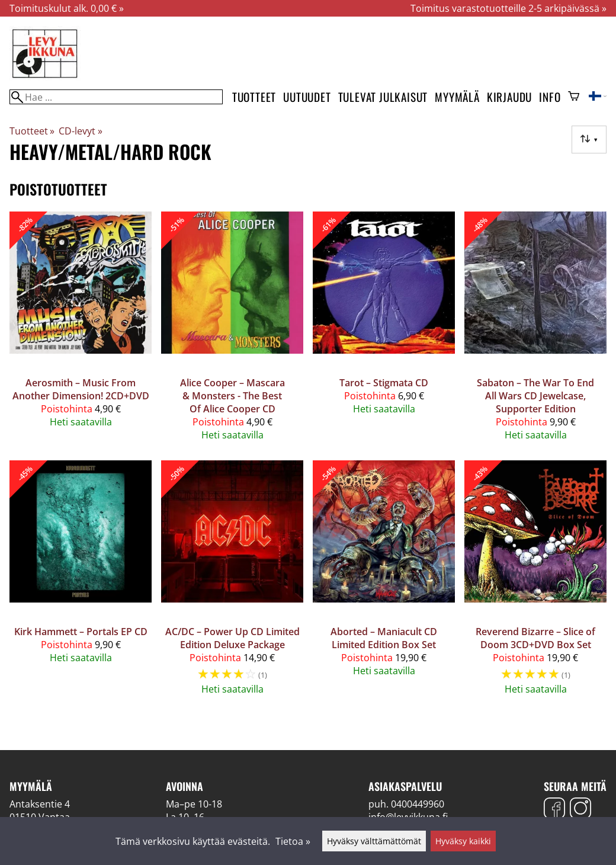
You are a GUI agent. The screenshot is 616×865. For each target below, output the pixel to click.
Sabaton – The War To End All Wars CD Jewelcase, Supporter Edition (535, 396)
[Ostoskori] (574, 97)
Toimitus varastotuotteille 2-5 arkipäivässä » (508, 8)
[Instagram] (580, 810)
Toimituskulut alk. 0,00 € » (67, 8)
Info (550, 97)
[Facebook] (554, 810)
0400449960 (418, 804)
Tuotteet (254, 97)
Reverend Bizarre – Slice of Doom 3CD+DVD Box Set (535, 638)
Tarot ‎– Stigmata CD (384, 383)
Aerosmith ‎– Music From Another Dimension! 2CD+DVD (81, 389)
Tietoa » (293, 841)
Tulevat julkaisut (383, 97)
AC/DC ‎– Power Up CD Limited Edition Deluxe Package (232, 638)
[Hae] (116, 97)
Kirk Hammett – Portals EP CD (81, 632)
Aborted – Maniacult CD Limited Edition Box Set (384, 638)
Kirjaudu (509, 97)
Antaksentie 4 (40, 804)
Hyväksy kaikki (463, 841)
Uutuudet (307, 97)
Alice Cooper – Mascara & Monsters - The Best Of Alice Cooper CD (232, 396)
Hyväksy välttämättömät (374, 841)
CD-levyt (80, 131)
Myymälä (457, 97)
